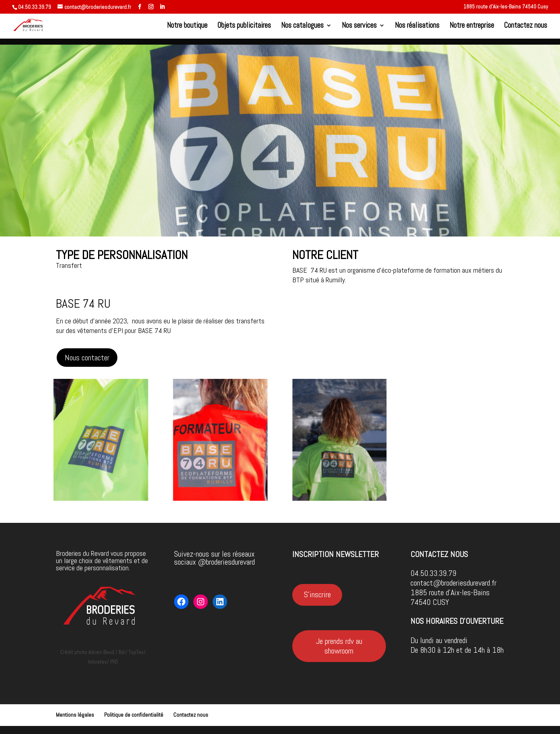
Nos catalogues (302, 26)
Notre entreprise (472, 26)
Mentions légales (75, 715)
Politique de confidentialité (134, 715)
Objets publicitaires (244, 26)
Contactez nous (526, 26)
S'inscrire (317, 594)
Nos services (359, 26)
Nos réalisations (417, 26)
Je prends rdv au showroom (339, 646)
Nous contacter (87, 358)
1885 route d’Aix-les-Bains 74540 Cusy (506, 7)
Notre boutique (187, 26)
